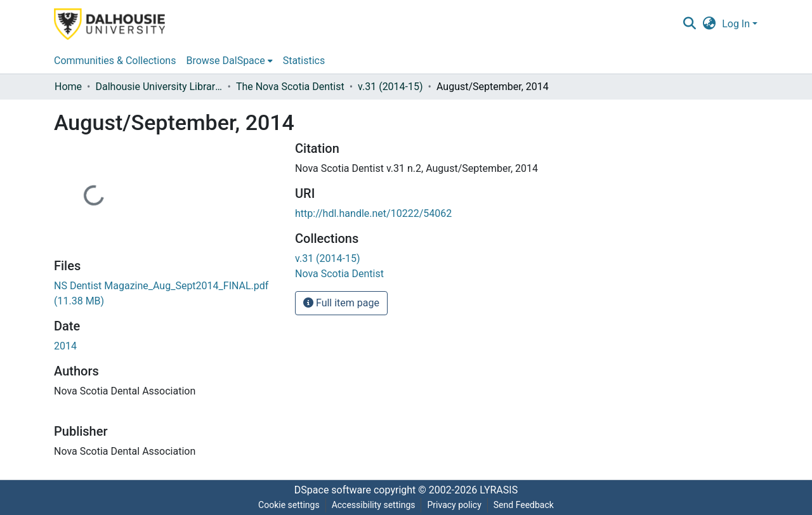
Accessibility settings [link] (374, 505)
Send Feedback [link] (524, 505)
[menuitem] (229, 61)
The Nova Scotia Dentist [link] (290, 87)
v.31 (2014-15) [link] (390, 87)
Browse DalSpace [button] (225, 61)
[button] (689, 24)
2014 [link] (65, 346)
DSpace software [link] (333, 490)
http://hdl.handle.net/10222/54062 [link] (373, 213)
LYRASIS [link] (499, 490)
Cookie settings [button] (289, 505)
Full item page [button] (341, 303)
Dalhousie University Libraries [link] (159, 87)
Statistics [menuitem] (304, 61)
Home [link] (68, 87)
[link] (328, 258)
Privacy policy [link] (454, 505)
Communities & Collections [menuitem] (115, 61)
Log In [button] (737, 24)
